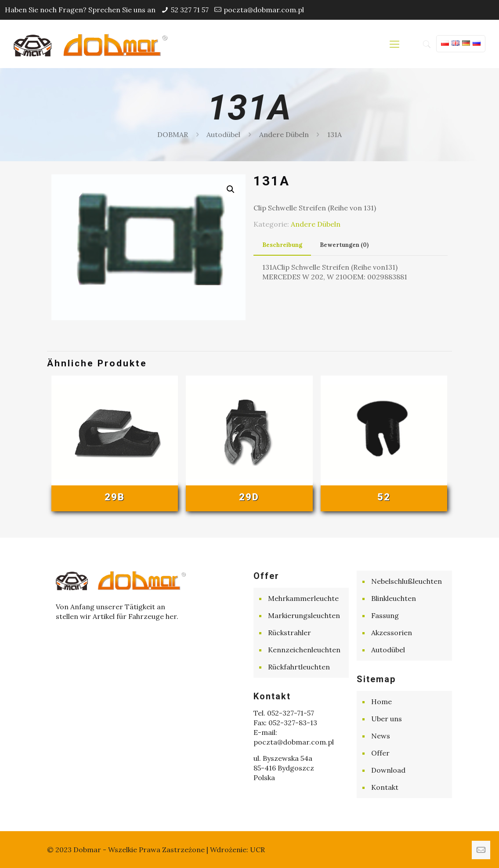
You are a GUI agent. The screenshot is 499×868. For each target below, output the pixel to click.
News (381, 736)
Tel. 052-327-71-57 (284, 713)
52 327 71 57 (190, 10)
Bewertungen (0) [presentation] (344, 245)
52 (384, 497)
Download (388, 770)
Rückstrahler (289, 633)
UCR (257, 850)
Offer (380, 753)
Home (381, 702)
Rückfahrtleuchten (299, 667)
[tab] (282, 245)
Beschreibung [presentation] (282, 245)
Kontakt (385, 787)
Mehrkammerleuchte (303, 598)
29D (249, 497)
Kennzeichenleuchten (304, 650)
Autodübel (223, 134)
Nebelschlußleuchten (407, 581)
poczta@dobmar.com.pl (264, 10)
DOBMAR (173, 134)
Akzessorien (392, 633)
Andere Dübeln (284, 134)
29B (115, 497)
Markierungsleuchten (304, 615)
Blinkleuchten (394, 598)
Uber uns (387, 719)
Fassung (385, 615)
